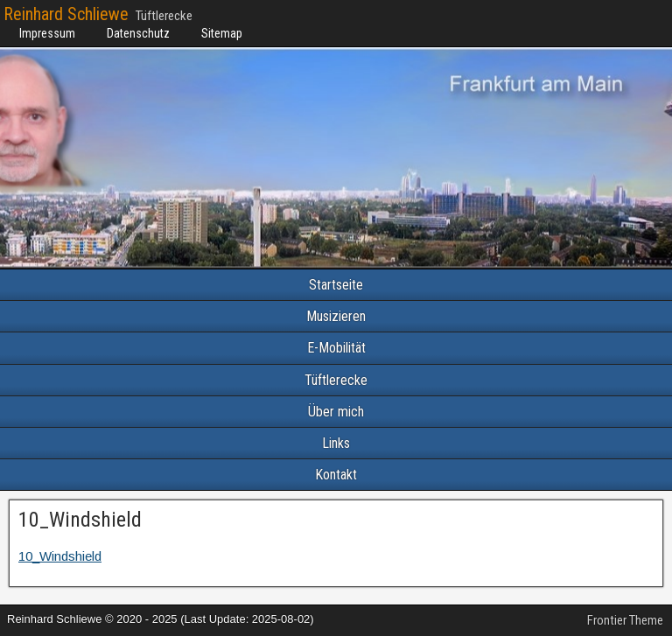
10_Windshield (80, 520)
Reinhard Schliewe (66, 14)
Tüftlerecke (336, 380)
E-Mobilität (336, 348)
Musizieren (336, 316)
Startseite (336, 285)
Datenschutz (138, 33)
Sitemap (222, 33)
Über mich (336, 412)
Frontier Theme (625, 620)
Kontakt (336, 475)
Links (336, 443)
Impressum (47, 33)
